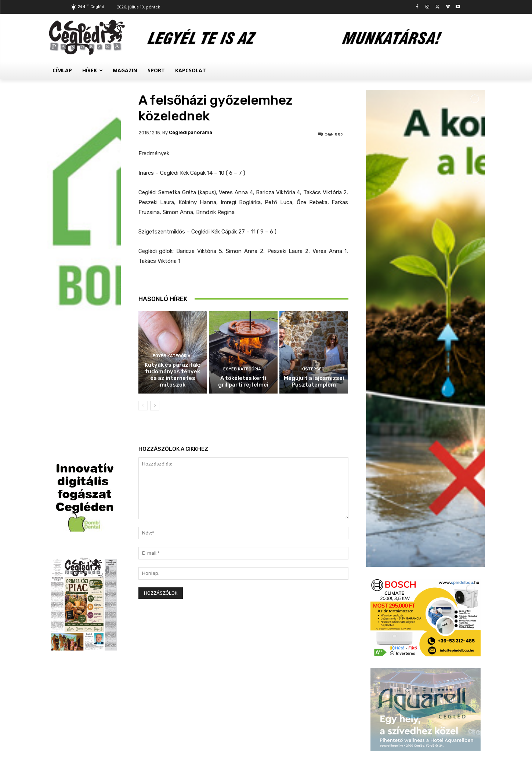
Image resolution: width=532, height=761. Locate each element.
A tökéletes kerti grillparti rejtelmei (243, 381)
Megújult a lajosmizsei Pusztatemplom (314, 381)
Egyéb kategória (172, 356)
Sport (414, 589)
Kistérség (313, 369)
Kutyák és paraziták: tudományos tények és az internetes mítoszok (173, 375)
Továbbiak (426, 695)
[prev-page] (143, 406)
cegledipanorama (191, 132)
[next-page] (155, 406)
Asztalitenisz (422, 641)
